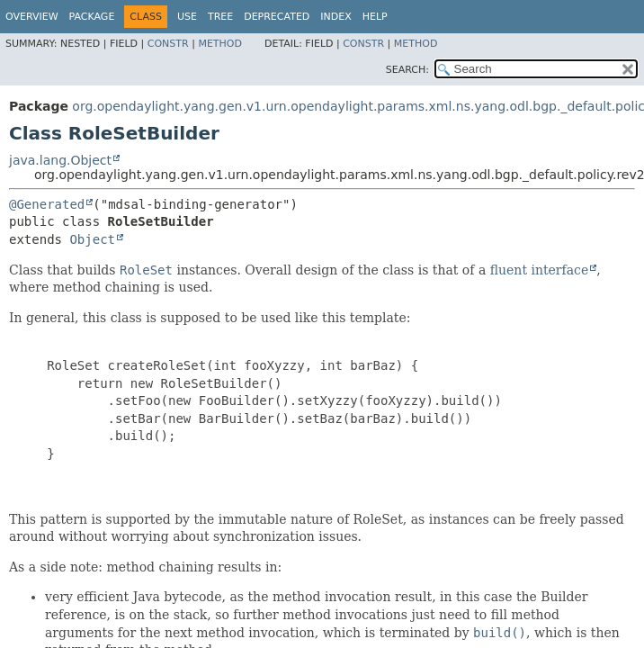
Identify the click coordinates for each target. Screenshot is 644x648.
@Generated (47, 204)
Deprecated (277, 17)
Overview (32, 17)
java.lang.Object (60, 160)
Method (220, 44)
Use (187, 17)
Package (92, 17)
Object (92, 239)
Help (375, 17)
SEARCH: (407, 70)
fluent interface (539, 270)
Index (335, 17)
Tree (220, 17)
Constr (168, 44)
